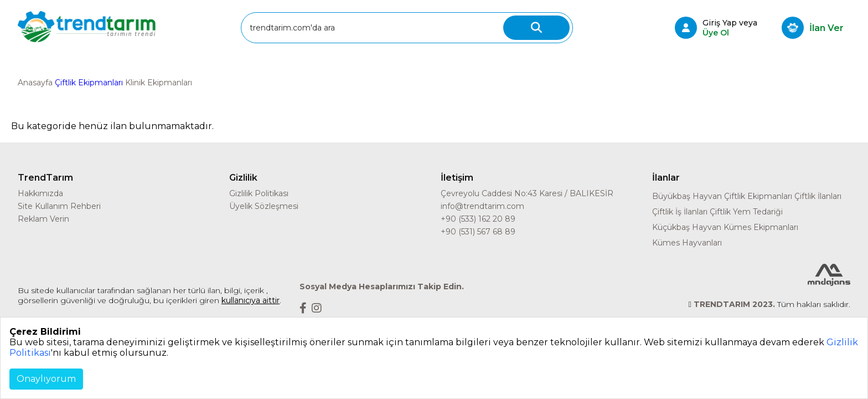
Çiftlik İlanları (818, 196)
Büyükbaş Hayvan (687, 196)
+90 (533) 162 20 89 (478, 219)
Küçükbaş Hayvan (687, 227)
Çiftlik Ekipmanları (89, 83)
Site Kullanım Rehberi (59, 206)
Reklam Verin (43, 219)
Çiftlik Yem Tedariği (746, 212)
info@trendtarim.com (482, 206)
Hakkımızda (40, 193)
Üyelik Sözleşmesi (264, 206)
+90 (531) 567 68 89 (478, 232)
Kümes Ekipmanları (761, 227)
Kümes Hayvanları (687, 243)
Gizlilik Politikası (259, 193)
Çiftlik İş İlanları (680, 212)
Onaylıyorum (46, 379)
